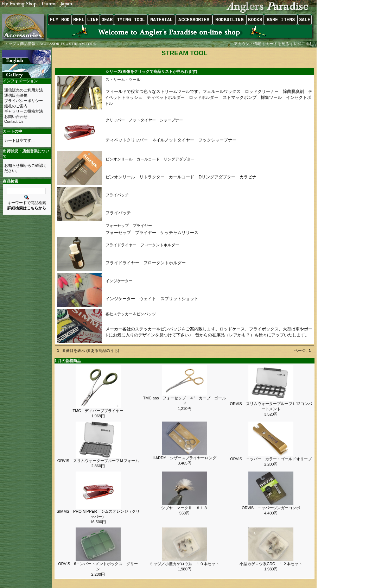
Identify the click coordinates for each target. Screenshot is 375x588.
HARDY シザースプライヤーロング (185, 458)
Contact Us (14, 121)
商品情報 (28, 44)
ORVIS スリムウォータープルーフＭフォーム (98, 461)
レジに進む (304, 44)
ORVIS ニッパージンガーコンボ (273, 508)
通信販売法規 (16, 95)
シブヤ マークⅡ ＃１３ (184, 508)
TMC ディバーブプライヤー (98, 411)
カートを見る (278, 44)
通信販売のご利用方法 (24, 90)
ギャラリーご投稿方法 (24, 111)
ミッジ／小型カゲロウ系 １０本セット (184, 564)
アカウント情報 (247, 44)
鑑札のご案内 (16, 106)
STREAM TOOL (82, 44)
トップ (10, 44)
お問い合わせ (16, 116)
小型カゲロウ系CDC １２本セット (271, 564)
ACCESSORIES (52, 44)
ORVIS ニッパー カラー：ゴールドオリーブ (271, 459)
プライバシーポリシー (24, 101)
